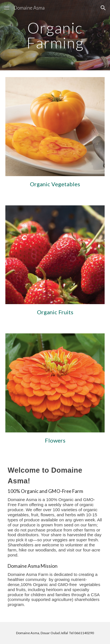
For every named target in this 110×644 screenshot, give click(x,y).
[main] (55, 35)
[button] (7, 8)
